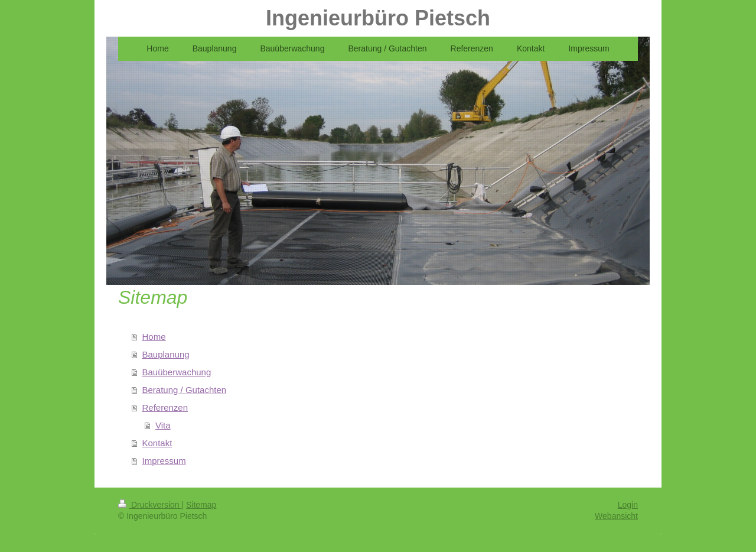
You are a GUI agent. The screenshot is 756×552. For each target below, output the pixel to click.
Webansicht (616, 516)
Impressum (164, 461)
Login (628, 505)
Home (154, 337)
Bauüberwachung (177, 372)
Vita (163, 425)
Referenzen (165, 407)
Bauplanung (166, 354)
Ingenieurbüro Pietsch (378, 18)
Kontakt (157, 443)
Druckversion (150, 505)
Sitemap (201, 505)
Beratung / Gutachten (185, 390)
